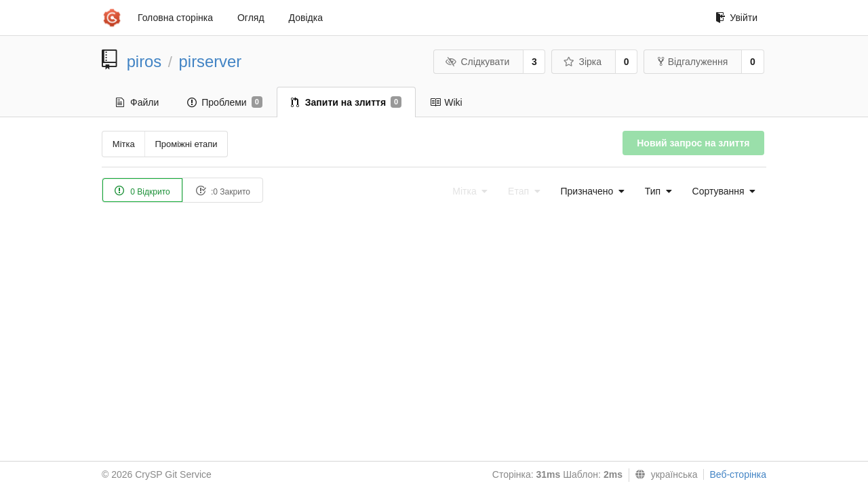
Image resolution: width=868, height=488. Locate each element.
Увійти (736, 18)
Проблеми (225, 102)
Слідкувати (477, 62)
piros (144, 61)
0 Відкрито (142, 191)
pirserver (211, 61)
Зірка (583, 62)
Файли (137, 102)
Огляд (251, 18)
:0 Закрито (223, 191)
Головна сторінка (175, 18)
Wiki (446, 102)
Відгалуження (693, 62)
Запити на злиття (346, 102)
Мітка (124, 144)
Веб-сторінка (738, 474)
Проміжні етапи (186, 144)
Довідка (306, 18)
